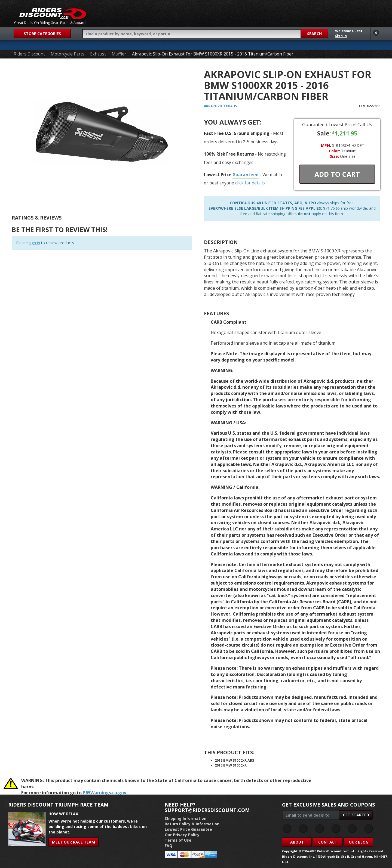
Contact (328, 842)
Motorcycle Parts (68, 54)
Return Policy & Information (192, 824)
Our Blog (359, 842)
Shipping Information (186, 818)
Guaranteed (246, 175)
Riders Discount (29, 54)
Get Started (356, 815)
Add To (337, 174)
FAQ (169, 846)
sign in (34, 243)
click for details (250, 183)
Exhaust (98, 54)
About (297, 842)
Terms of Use (178, 840)
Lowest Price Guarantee (188, 829)
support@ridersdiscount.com (207, 810)
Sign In (341, 36)
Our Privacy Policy (182, 835)
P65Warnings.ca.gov (105, 793)
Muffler (119, 54)
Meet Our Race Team (73, 842)
